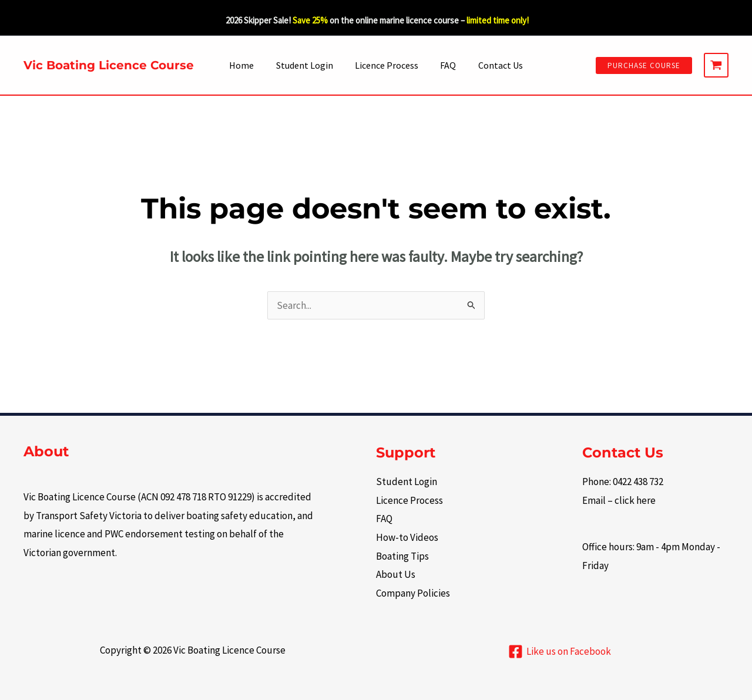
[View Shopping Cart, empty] (716, 65)
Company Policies (413, 593)
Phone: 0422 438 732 (623, 482)
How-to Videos (407, 537)
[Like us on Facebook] (560, 652)
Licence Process (387, 65)
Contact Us (494, 65)
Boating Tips (402, 556)
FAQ (445, 65)
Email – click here (619, 500)
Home (248, 65)
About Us (396, 574)
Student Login (308, 65)
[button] (644, 65)
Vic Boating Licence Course (109, 65)
